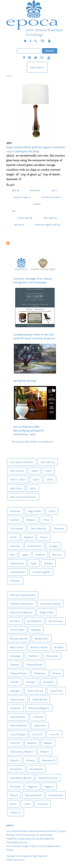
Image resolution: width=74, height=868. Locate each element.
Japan (25, 555)
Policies (10, 850)
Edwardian (40, 673)
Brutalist (59, 647)
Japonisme (40, 725)
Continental (16, 528)
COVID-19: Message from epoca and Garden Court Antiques (32, 280)
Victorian (43, 804)
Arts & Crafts (17, 630)
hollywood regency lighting (48, 224)
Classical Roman (19, 673)
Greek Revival (40, 699)
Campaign (15, 656)
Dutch (52, 511)
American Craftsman (21, 612)
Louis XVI (15, 743)
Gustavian (15, 708)
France (44, 537)
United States (18, 572)
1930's (48, 471)
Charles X (33, 656)
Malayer (48, 743)
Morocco (57, 555)
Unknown (15, 581)
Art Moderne (34, 621)
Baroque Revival (19, 638)
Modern (37, 204)
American (15, 511)
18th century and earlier (23, 497)
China (46, 520)
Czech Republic (38, 528)
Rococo (14, 795)
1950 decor (19, 224)
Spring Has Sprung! (25, 380)
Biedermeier (42, 638)
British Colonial (39, 647)
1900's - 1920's (18, 479)
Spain (34, 563)
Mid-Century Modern (51, 197)
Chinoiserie (52, 656)
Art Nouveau (56, 621)
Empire (57, 673)
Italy (14, 211)
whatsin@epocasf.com (17, 842)
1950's (54, 190)
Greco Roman (17, 699)
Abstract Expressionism (23, 595)
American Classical (50, 604)
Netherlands (17, 563)
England (28, 537)
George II (31, 682)
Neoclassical (36, 769)
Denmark (59, 528)
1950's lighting (50, 218)
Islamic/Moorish (18, 725)
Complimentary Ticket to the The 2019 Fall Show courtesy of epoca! (34, 336)
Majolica (32, 743)
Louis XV (54, 734)
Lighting (15, 190)
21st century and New (22, 462)
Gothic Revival (35, 691)
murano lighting (25, 218)
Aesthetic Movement (22, 604)
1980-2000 (16, 488)
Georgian (15, 691)
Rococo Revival (33, 795)
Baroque (36, 630)
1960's (50, 479)
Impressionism (18, 717)
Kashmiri (40, 555)
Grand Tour (56, 691)
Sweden (48, 563)
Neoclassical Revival (21, 778)
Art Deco (15, 621)
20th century (48, 462)
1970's (33, 488)
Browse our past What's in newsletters (33, 441)
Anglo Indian (35, 511)
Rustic (13, 804)
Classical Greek (34, 664)
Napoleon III (48, 760)
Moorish (15, 760)
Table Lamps (35, 190)
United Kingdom (41, 572)
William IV (16, 812)
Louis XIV (37, 734)
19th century (17, 471)
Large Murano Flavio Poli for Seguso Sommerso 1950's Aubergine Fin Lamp (36, 149)
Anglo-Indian (46, 612)
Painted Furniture (48, 778)
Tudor (27, 804)
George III (49, 682)
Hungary (54, 546)
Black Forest (17, 647)
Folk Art (14, 682)
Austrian (15, 520)
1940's (35, 471)
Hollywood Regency (22, 197)
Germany (15, 546)
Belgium (31, 520)
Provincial (15, 786)
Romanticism (56, 795)
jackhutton (20, 860)
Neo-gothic (16, 769)
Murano (30, 760)
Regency (49, 786)
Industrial (38, 717)
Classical (15, 664)
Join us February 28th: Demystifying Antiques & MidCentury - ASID (29, 430)
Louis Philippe (18, 734)
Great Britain (35, 546)
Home (9, 76)
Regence (33, 786)
